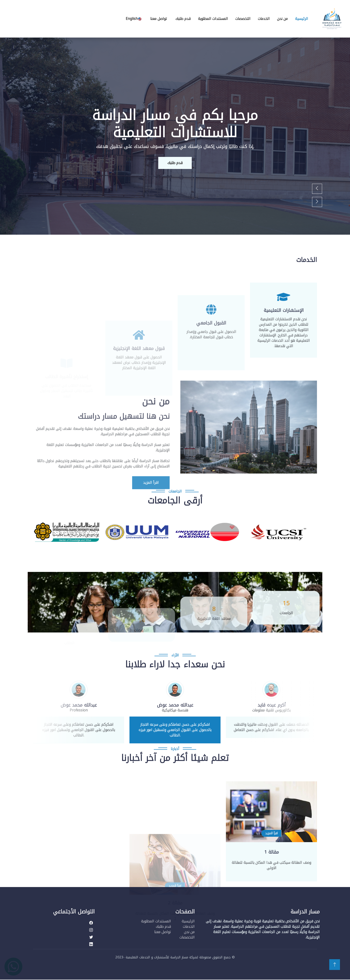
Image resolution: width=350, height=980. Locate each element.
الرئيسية (302, 19)
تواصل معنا (159, 19)
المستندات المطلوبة (213, 19)
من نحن (282, 19)
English (134, 19)
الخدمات (264, 19)
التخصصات (243, 19)
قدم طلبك (183, 19)
